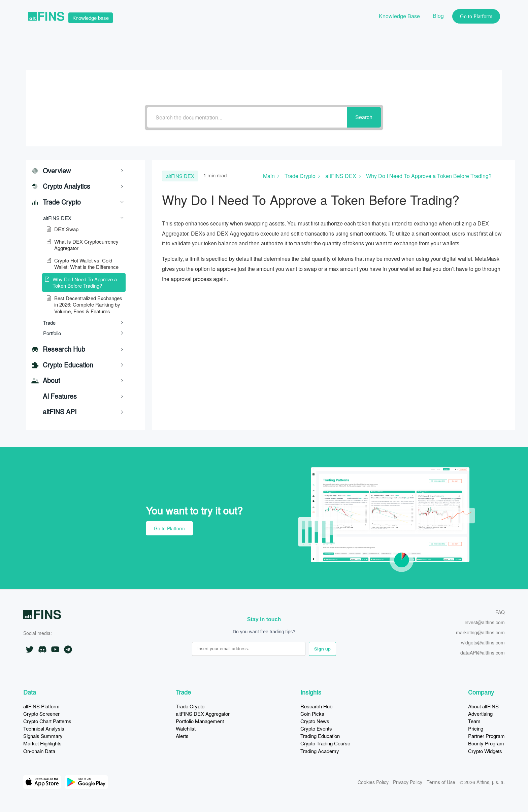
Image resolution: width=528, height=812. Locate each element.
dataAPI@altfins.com (483, 653)
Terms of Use (441, 782)
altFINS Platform (41, 706)
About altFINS (483, 706)
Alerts (182, 736)
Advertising (480, 714)
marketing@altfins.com (480, 633)
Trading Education (320, 736)
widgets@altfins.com (483, 643)
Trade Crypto (190, 706)
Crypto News (315, 721)
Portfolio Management (200, 721)
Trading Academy (320, 751)
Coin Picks (312, 714)
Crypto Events (316, 728)
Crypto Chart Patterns (47, 721)
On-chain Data (39, 751)
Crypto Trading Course (325, 743)
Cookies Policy (373, 782)
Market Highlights (42, 743)
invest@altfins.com (485, 623)
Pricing (476, 728)
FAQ (500, 613)
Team (474, 721)
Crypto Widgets (485, 751)
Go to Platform (169, 528)
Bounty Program (486, 743)
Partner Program (486, 736)
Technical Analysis (44, 728)
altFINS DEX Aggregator (203, 714)
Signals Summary (43, 736)
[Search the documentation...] (247, 117)
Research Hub (316, 706)
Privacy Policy (408, 782)
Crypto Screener (41, 714)
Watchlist (186, 728)
